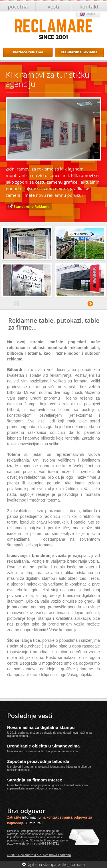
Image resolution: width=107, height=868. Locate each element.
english (91, 14)
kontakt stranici (59, 817)
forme (40, 837)
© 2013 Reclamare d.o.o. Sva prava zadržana (39, 855)
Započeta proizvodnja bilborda (38, 761)
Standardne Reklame (32, 207)
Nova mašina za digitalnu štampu (41, 727)
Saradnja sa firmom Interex (35, 780)
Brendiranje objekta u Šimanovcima (43, 746)
